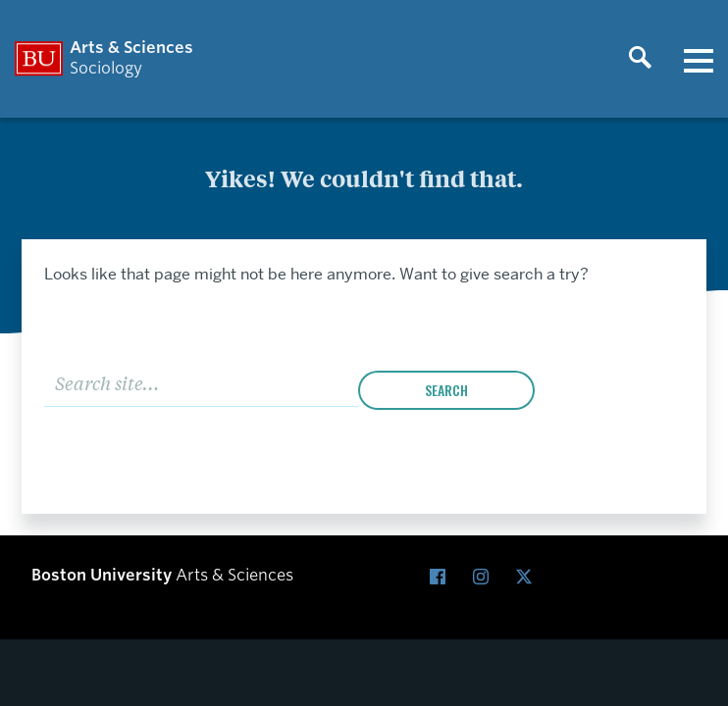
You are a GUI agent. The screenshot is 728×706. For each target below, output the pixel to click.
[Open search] (640, 59)
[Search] (201, 381)
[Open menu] (699, 59)
